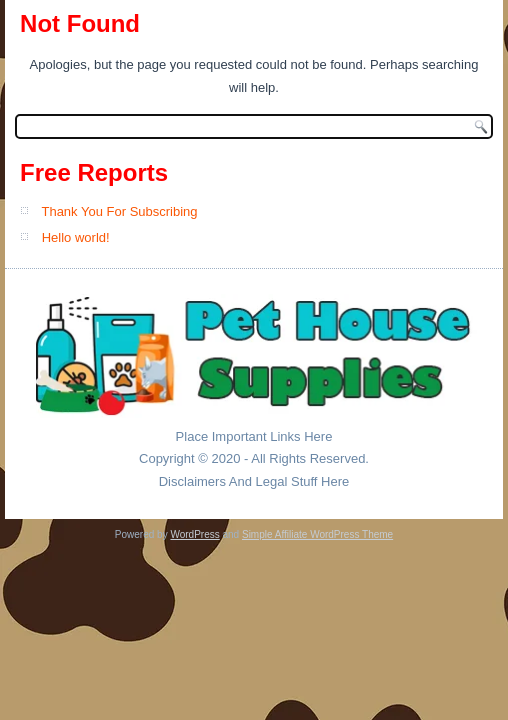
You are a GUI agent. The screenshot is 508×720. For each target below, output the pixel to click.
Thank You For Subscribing (119, 211)
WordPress (194, 534)
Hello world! (76, 237)
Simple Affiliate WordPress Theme (317, 534)
